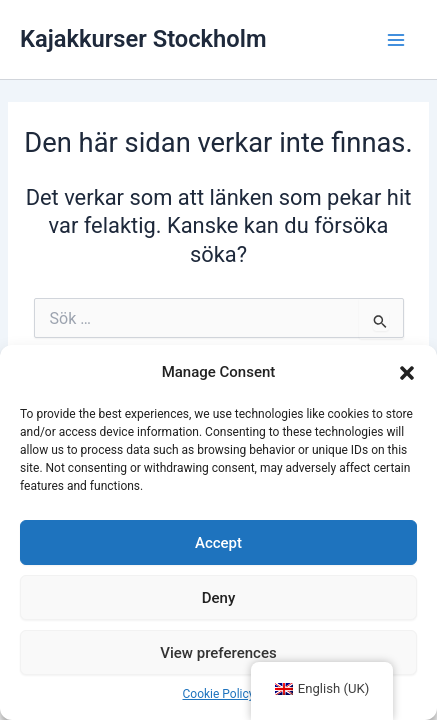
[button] (407, 373)
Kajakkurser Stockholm (143, 39)
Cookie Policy (219, 694)
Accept (218, 543)
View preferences (218, 653)
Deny (219, 598)
